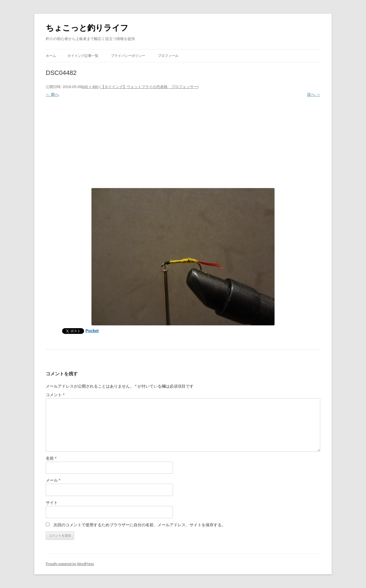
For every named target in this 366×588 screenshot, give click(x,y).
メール (53, 480)
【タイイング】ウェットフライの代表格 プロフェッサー (149, 87)
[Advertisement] (183, 141)
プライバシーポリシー (128, 56)
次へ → (314, 94)
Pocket (92, 331)
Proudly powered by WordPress (70, 564)
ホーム (51, 56)
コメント (55, 395)
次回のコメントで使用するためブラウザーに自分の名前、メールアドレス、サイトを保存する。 (140, 525)
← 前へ (52, 94)
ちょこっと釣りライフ (87, 28)
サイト (52, 503)
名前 (51, 458)
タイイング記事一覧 (83, 56)
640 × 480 (90, 87)
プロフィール (168, 56)
